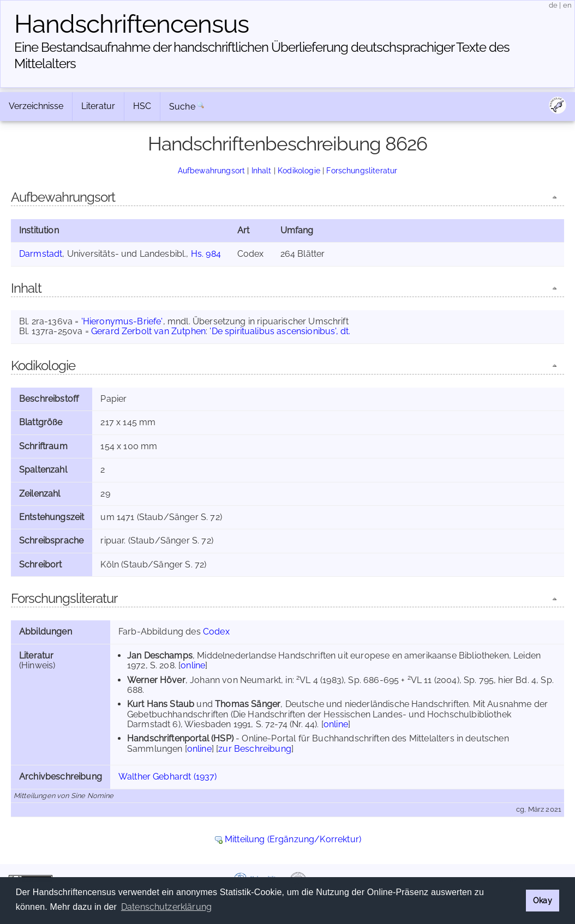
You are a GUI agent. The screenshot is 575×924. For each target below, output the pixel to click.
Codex (216, 632)
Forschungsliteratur (362, 170)
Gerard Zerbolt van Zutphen (148, 331)
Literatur (98, 106)
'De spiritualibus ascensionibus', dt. (280, 331)
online (193, 665)
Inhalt (262, 170)
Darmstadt (41, 254)
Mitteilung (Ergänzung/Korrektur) (293, 839)
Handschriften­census (131, 24)
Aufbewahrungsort (212, 170)
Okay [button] (543, 900)
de (553, 5)
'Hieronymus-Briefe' (122, 321)
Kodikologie (299, 170)
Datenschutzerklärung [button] (166, 907)
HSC (142, 106)
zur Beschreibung (255, 749)
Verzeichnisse (36, 106)
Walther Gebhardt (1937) (168, 777)
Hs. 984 (206, 254)
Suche (182, 107)
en (567, 5)
